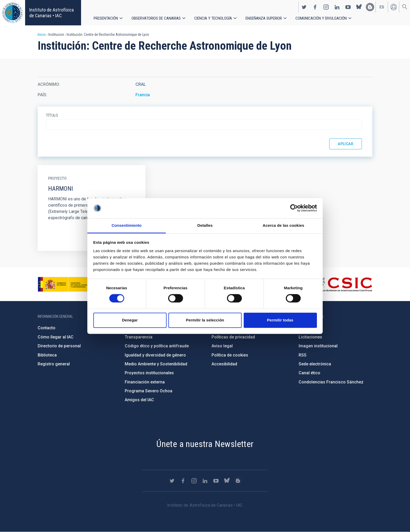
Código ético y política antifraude (157, 346)
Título (52, 115)
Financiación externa (145, 382)
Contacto (47, 328)
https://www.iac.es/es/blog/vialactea (370, 7)
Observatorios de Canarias (157, 18)
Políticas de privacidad (233, 337)
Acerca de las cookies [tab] (284, 225)
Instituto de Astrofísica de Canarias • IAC (52, 13)
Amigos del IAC (139, 400)
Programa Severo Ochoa (149, 391)
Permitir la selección (205, 320)
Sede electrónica (315, 364)
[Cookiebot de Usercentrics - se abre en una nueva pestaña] (294, 208)
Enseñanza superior (266, 18)
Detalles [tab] (205, 225)
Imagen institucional (318, 346)
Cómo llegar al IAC (56, 337)
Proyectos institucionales (149, 373)
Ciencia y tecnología (215, 18)
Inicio (42, 35)
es (382, 7)
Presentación (106, 18)
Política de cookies (230, 355)
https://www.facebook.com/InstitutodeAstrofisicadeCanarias (315, 7)
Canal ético (309, 373)
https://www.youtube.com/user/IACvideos (348, 7)
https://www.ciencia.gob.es (67, 284)
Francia (143, 95)
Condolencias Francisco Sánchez (331, 382)
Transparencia (139, 337)
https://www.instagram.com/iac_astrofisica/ (326, 7)
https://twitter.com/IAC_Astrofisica (304, 7)
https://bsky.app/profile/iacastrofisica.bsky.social (359, 7)
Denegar (130, 320)
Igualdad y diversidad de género (155, 355)
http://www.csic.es (344, 284)
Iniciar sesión (394, 7)
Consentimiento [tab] (127, 225)
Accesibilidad (224, 364)
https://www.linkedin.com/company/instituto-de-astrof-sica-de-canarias (337, 7)
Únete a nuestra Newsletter (205, 444)
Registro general (54, 364)
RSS (303, 355)
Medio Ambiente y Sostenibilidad (156, 364)
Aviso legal (222, 346)
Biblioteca (47, 355)
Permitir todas (280, 320)
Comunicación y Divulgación (324, 18)
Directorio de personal (59, 346)
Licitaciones (310, 337)
